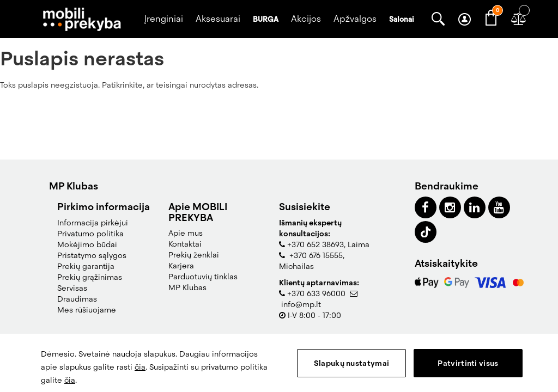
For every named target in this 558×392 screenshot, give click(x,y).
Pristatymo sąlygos (92, 255)
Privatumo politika (90, 234)
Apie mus (186, 233)
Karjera (181, 266)
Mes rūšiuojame (87, 310)
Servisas (72, 288)
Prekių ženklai (194, 255)
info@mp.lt (301, 304)
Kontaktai (185, 244)
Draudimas (77, 299)
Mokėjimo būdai (87, 244)
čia (140, 367)
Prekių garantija (86, 266)
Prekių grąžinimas (90, 277)
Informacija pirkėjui (93, 223)
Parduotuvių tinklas (203, 277)
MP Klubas (187, 287)
